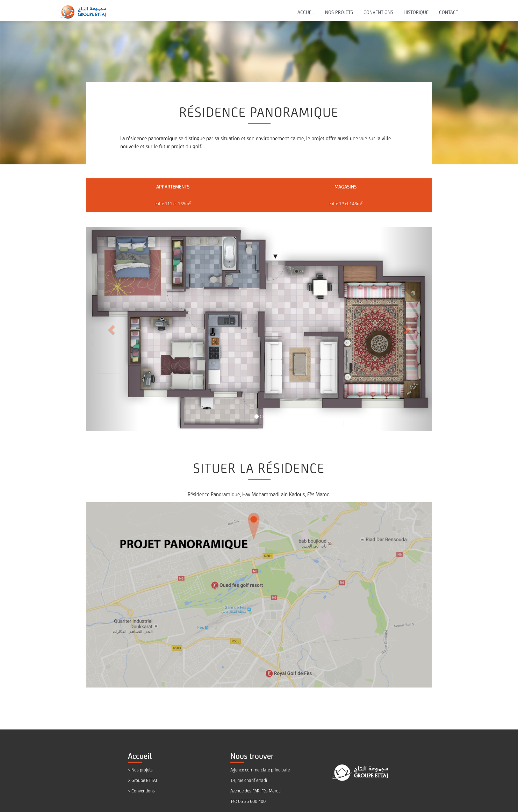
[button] (112, 329)
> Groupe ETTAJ (142, 780)
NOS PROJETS (339, 12)
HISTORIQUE (416, 12)
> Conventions (141, 791)
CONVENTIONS (378, 12)
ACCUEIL (306, 12)
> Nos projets (140, 770)
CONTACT (449, 12)
